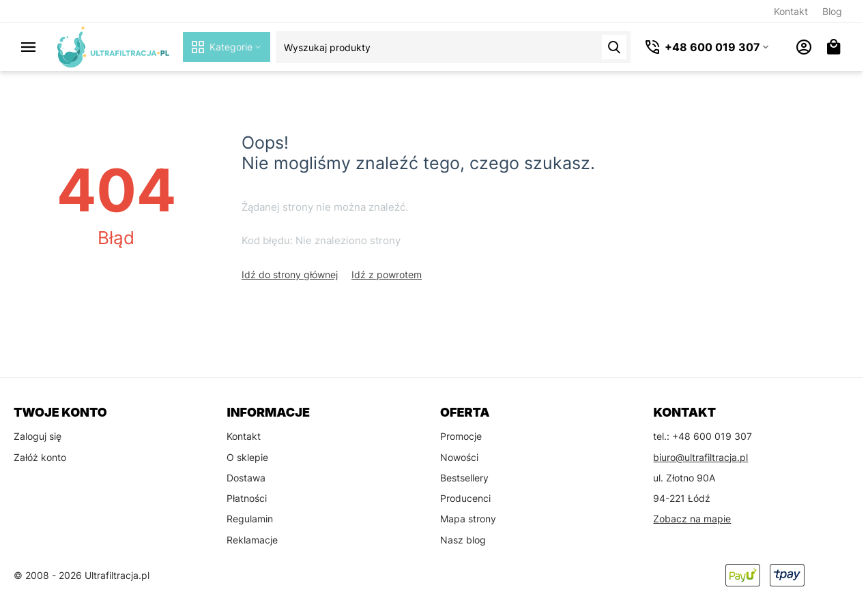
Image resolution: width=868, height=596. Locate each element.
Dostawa (246, 478)
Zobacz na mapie (692, 519)
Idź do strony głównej (290, 274)
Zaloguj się (38, 436)
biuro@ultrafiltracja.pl (700, 457)
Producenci (465, 498)
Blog (832, 11)
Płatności (247, 498)
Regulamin (250, 519)
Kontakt (791, 11)
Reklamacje (252, 540)
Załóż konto (40, 457)
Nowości (459, 457)
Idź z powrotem (387, 274)
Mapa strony (468, 519)
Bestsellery (464, 478)
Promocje (461, 436)
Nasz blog (463, 540)
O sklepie (247, 457)
